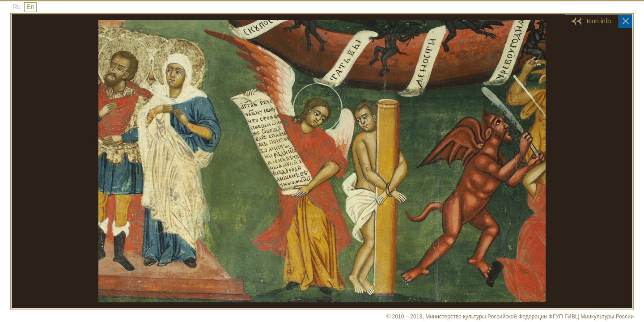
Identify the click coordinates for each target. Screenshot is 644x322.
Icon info (599, 21)
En (30, 7)
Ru (17, 7)
